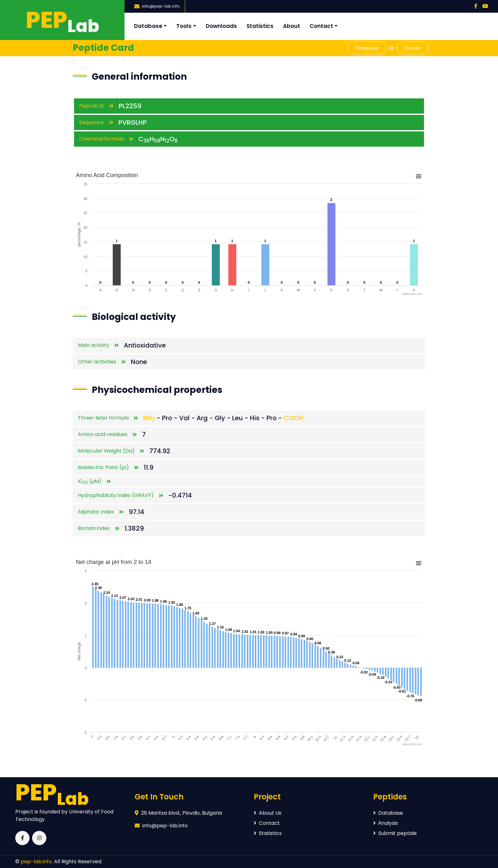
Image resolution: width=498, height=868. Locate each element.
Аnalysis (386, 823)
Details (413, 48)
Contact (321, 26)
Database (148, 26)
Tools (184, 26)
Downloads (221, 26)
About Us (268, 813)
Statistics (260, 26)
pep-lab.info (36, 861)
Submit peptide (395, 833)
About (292, 26)
